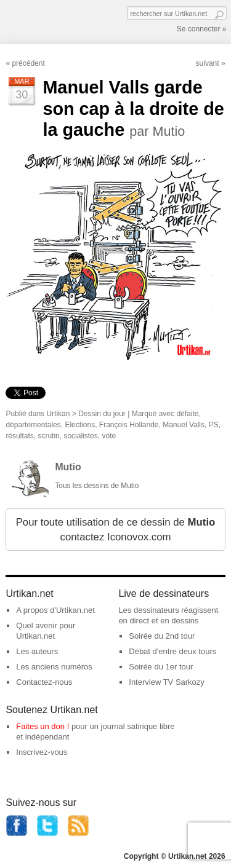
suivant (208, 63)
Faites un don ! (43, 726)
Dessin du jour (102, 414)
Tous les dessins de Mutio (97, 486)
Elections (80, 425)
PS (214, 425)
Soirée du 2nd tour (162, 636)
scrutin (48, 436)
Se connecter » (202, 29)
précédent (28, 63)
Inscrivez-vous (42, 752)
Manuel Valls (184, 425)
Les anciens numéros (54, 667)
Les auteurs (37, 651)
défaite (187, 414)
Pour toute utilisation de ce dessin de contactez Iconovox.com (116, 530)
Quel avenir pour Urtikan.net (46, 631)
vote (109, 436)
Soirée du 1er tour (161, 667)
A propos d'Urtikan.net (55, 610)
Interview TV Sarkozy (167, 682)
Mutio (68, 467)
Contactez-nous (44, 682)
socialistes (80, 436)
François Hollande (129, 425)
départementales (33, 425)
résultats (19, 436)
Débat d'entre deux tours (172, 651)
